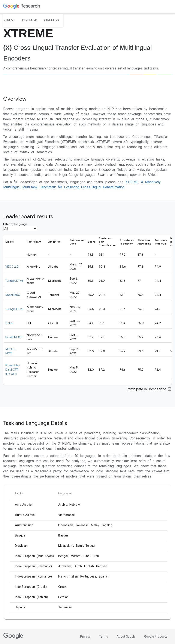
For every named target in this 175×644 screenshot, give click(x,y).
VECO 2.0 (12, 267)
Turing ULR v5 (14, 309)
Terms (103, 637)
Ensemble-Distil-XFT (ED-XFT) (13, 370)
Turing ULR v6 (14, 281)
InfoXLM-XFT (14, 337)
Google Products (156, 637)
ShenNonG (13, 295)
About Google (126, 637)
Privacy (85, 637)
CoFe (9, 323)
